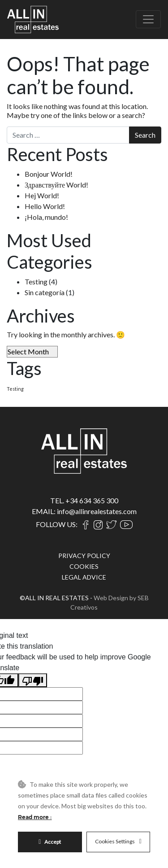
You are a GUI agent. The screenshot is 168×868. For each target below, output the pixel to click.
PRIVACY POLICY (84, 556)
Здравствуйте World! (56, 185)
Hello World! (45, 206)
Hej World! (42, 195)
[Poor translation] (33, 680)
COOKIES (84, 566)
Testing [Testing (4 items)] (15, 389)
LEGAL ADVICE (84, 577)
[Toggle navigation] (148, 19)
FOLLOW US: (57, 524)
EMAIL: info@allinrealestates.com (84, 511)
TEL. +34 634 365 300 (84, 500)
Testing (36, 281)
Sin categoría (45, 292)
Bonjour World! (49, 174)
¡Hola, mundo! (46, 217)
